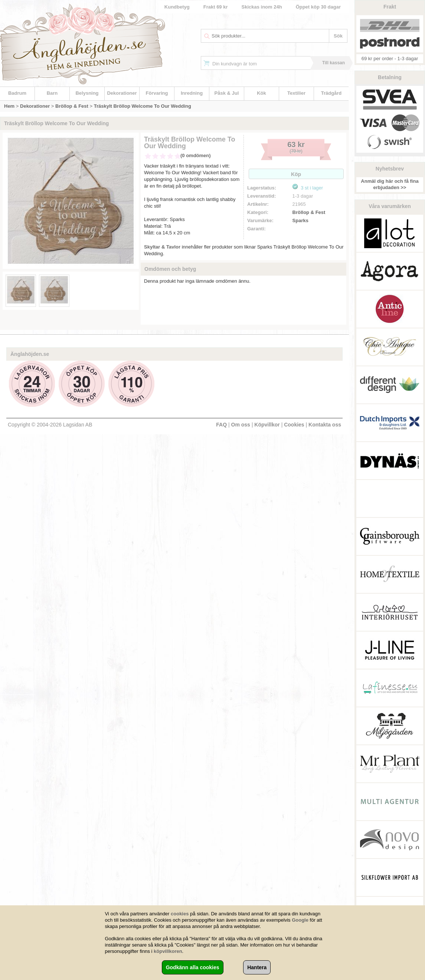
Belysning (87, 93)
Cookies (294, 425)
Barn (52, 93)
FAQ (221, 425)
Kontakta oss (325, 425)
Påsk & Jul (227, 93)
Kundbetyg (177, 7)
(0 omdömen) (196, 155)
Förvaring (157, 93)
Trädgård (331, 93)
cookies (180, 914)
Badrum (17, 93)
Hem (9, 106)
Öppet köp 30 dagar (318, 7)
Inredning (192, 93)
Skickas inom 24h (262, 7)
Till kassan (334, 63)
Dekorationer (122, 93)
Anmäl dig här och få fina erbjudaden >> (390, 184)
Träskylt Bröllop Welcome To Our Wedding (143, 106)
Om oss (241, 425)
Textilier (296, 93)
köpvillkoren (168, 951)
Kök (261, 93)
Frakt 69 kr (216, 7)
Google (300, 920)
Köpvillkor (267, 425)
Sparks (300, 220)
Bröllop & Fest (72, 106)
